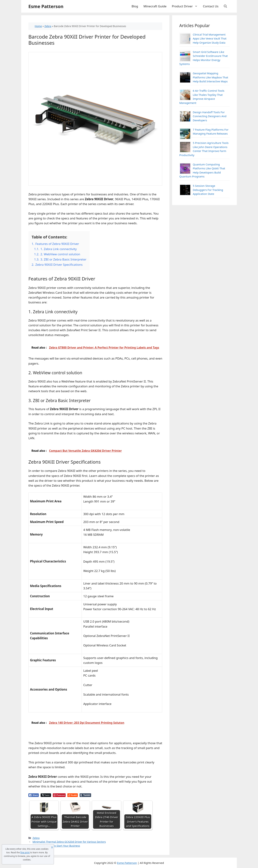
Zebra (48, 26)
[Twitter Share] (46, 795)
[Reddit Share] (73, 795)
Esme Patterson (46, 6)
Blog (135, 6)
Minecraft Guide (155, 6)
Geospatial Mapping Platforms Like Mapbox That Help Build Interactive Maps (210, 77)
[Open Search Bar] (225, 6)
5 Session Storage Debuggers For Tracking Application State (208, 190)
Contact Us (211, 6)
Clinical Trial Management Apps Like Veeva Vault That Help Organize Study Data (210, 38)
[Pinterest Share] (59, 795)
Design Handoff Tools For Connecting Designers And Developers (210, 116)
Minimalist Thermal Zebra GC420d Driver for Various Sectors (69, 842)
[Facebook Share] (34, 795)
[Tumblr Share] (85, 795)
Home (38, 26)
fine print (25, 852)
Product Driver (186, 6)
